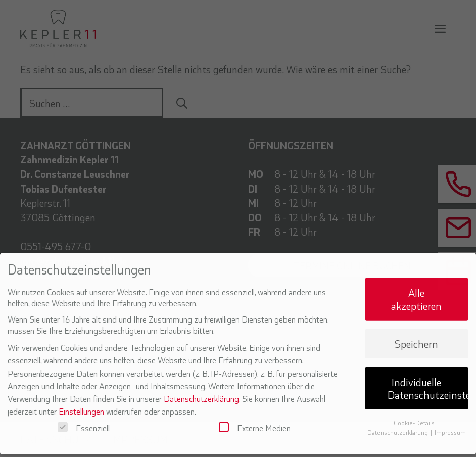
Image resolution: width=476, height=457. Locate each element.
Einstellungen (81, 404)
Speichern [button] (416, 337)
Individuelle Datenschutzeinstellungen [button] (428, 382)
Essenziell (84, 421)
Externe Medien (255, 421)
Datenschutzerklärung (201, 392)
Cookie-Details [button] (415, 416)
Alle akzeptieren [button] (416, 292)
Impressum (450, 426)
